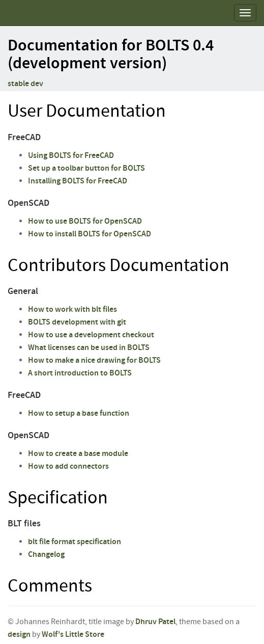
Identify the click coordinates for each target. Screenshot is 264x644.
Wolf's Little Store (73, 635)
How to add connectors (68, 466)
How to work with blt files (72, 310)
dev (37, 84)
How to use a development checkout (91, 335)
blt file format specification (75, 542)
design (19, 635)
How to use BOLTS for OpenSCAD (85, 221)
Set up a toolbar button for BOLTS (86, 168)
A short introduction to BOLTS (80, 373)
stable (18, 84)
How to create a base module (78, 454)
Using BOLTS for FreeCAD (71, 156)
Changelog (46, 555)
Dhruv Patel (155, 622)
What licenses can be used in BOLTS (89, 348)
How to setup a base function (79, 413)
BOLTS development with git (77, 322)
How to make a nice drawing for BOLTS (94, 360)
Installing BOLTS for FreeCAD (78, 181)
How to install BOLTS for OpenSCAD (90, 234)
